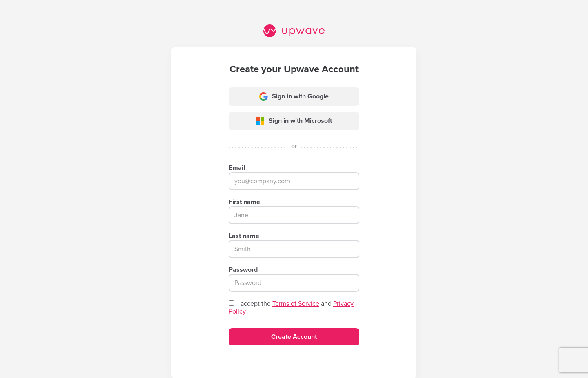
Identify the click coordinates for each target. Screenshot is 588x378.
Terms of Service (296, 304)
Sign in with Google (294, 97)
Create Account (294, 337)
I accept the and (291, 308)
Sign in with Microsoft (294, 121)
